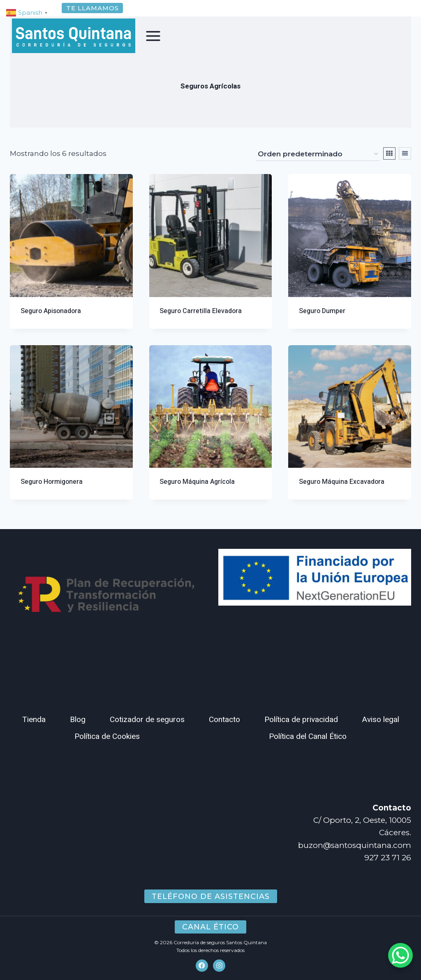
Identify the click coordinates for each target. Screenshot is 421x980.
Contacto (224, 720)
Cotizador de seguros (147, 720)
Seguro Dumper (322, 321)
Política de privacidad (301, 720)
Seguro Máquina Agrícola (197, 492)
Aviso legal (381, 720)
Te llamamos (93, 8)
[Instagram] (219, 966)
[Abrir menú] (153, 36)
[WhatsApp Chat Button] (400, 955)
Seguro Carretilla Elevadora (201, 321)
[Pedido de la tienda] (318, 164)
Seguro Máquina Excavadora (342, 492)
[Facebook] (202, 966)
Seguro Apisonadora (51, 321)
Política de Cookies (107, 736)
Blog (78, 720)
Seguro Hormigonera (52, 492)
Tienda (34, 720)
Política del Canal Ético (308, 736)
